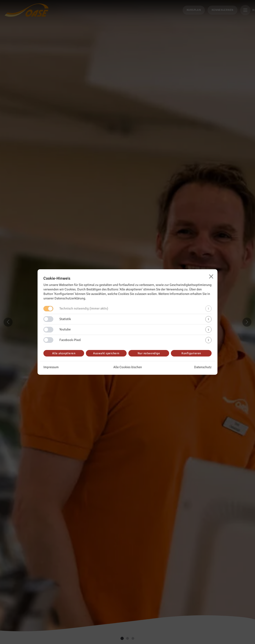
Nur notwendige (149, 353)
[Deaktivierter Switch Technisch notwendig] (48, 309)
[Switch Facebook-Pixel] (48, 340)
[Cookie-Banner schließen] (211, 276)
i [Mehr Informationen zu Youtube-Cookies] (208, 330)
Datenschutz (203, 367)
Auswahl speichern (106, 353)
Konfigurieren (191, 353)
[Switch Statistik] (48, 319)
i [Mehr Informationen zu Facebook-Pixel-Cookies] (208, 340)
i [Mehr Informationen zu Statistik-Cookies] (208, 319)
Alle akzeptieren (64, 353)
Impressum (51, 367)
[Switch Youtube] (48, 330)
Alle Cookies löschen (128, 367)
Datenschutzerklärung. (70, 298)
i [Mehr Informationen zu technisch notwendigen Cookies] (208, 309)
